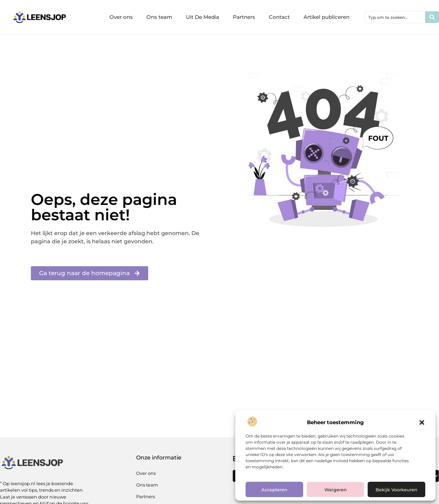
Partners (244, 17)
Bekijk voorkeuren (396, 490)
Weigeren (336, 490)
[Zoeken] (432, 17)
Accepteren (274, 490)
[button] (422, 422)
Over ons (121, 17)
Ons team (159, 17)
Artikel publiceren (327, 17)
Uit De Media (203, 17)
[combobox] (395, 17)
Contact (279, 17)
